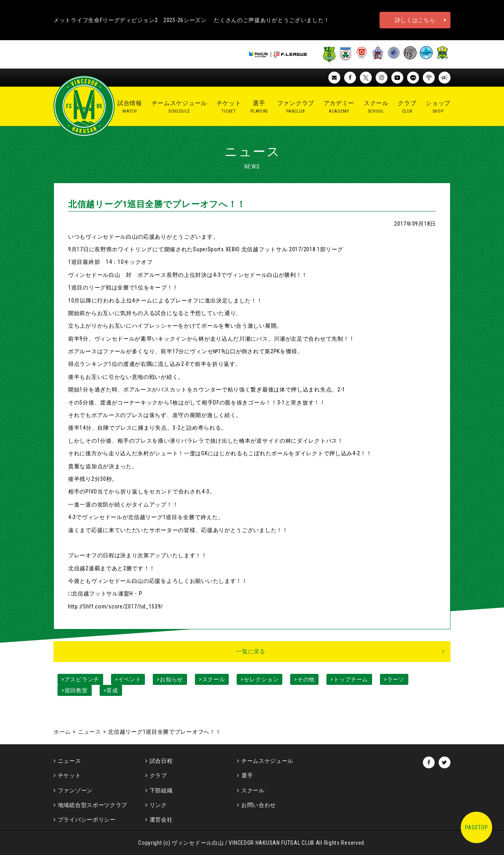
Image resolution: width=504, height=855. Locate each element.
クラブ (158, 775)
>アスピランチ (80, 679)
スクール (253, 790)
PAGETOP (477, 827)
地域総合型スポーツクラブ (93, 805)
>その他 (304, 679)
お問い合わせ (259, 805)
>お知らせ (170, 679)
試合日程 (161, 761)
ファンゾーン (75, 790)
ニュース (90, 732)
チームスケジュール (267, 761)
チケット (69, 775)
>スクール (212, 679)
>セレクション (259, 679)
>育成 (111, 690)
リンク (158, 805)
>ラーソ (394, 679)
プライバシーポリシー (87, 820)
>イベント (128, 679)
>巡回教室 (75, 690)
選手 (247, 775)
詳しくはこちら (415, 20)
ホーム (62, 732)
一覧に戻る (251, 651)
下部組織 (161, 790)
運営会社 (161, 820)
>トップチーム (349, 679)
